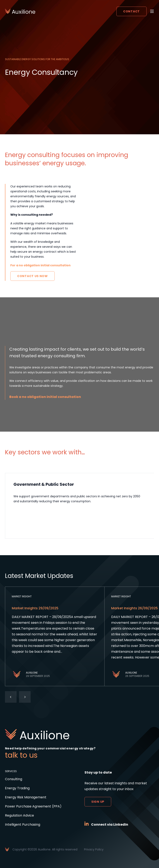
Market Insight (22, 596)
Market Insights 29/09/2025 (35, 608)
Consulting (14, 779)
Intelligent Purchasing (23, 825)
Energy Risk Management (26, 797)
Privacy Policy (94, 849)
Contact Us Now (33, 276)
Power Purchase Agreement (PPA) (33, 806)
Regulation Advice (19, 815)
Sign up (98, 802)
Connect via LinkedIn (110, 825)
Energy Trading (17, 788)
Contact (131, 11)
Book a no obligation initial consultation (45, 397)
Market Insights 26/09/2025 (134, 608)
